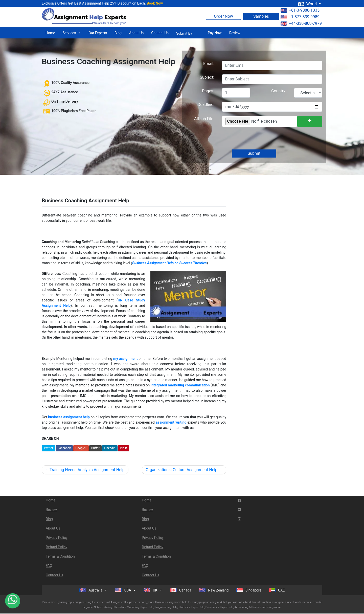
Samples (261, 16)
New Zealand (214, 590)
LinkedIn (110, 448)
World (308, 4)
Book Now (155, 3)
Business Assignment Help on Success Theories (169, 263)
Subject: (207, 77)
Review (235, 33)
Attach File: (204, 119)
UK (153, 590)
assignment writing (171, 422)
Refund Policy (56, 547)
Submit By (184, 33)
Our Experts (98, 33)
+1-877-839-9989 (300, 17)
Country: (279, 91)
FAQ (49, 566)
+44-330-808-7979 (301, 23)
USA (126, 590)
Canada (181, 590)
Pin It (123, 448)
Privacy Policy (57, 538)
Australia (94, 590)
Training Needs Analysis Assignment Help (87, 470)
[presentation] (260, 139)
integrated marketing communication (180, 385)
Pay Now (215, 33)
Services (72, 33)
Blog (118, 33)
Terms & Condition (60, 556)
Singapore (249, 590)
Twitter (48, 448)
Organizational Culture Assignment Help (181, 470)
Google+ (81, 448)
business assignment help (69, 417)
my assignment (126, 359)
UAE (277, 590)
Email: (209, 64)
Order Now (223, 16)
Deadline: (206, 105)
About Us (136, 33)
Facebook (64, 448)
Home (50, 33)
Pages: (208, 91)
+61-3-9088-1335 (300, 10)
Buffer (95, 448)
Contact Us (160, 33)
